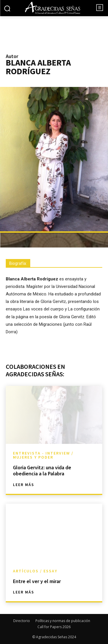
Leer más (24, 485)
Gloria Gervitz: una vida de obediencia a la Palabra (42, 471)
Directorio (22, 621)
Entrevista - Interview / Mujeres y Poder (43, 455)
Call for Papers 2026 (54, 627)
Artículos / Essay (35, 571)
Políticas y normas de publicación (63, 621)
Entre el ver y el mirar (37, 581)
